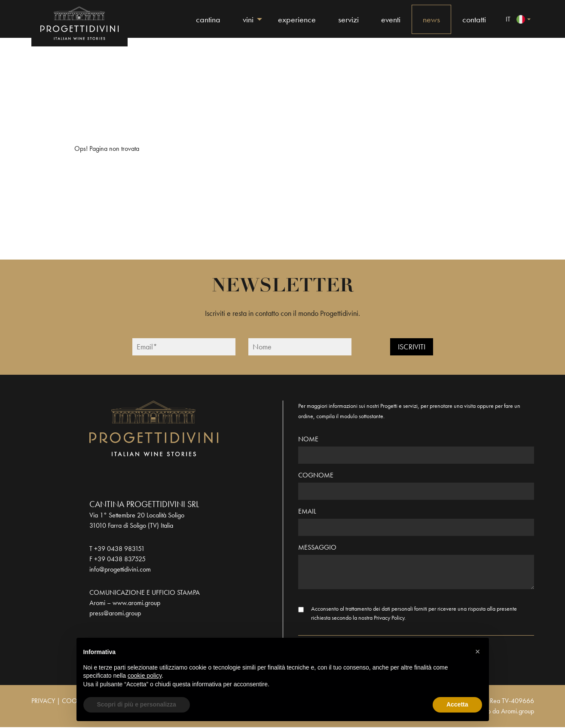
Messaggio (317, 548)
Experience (297, 19)
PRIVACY (43, 702)
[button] (478, 652)
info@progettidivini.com (120, 570)
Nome (308, 440)
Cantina (208, 19)
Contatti (474, 19)
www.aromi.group (136, 604)
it (508, 19)
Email (307, 512)
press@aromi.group (115, 614)
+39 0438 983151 (119, 549)
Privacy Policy (389, 618)
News (431, 19)
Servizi (348, 19)
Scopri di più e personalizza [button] (137, 704)
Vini (248, 19)
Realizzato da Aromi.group (499, 712)
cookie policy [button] (145, 676)
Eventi (391, 19)
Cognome (316, 476)
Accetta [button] (457, 704)
